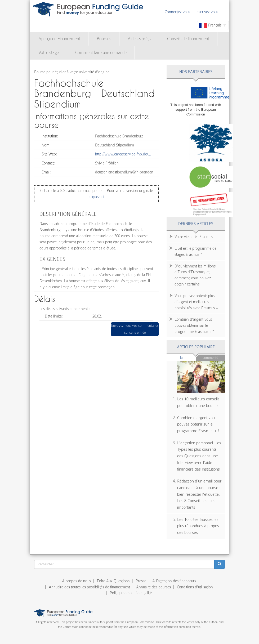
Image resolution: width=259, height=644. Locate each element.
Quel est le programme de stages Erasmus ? (195, 251)
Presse (141, 581)
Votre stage (49, 53)
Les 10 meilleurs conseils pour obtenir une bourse (198, 402)
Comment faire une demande (101, 53)
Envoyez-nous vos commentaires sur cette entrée (135, 329)
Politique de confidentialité (131, 593)
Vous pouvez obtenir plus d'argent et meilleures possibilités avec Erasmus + (196, 302)
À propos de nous (76, 581)
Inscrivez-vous (207, 12)
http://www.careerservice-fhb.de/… (123, 154)
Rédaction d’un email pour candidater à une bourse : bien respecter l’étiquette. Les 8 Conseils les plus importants (199, 494)
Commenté (210, 358)
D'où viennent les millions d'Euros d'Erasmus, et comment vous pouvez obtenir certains (195, 275)
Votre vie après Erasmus (194, 237)
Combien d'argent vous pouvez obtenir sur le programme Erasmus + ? (194, 325)
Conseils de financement (188, 39)
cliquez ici (96, 197)
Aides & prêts (139, 39)
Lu (188, 357)
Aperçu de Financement (59, 39)
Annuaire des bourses (153, 587)
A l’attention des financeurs (174, 581)
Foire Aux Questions (113, 581)
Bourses (104, 39)
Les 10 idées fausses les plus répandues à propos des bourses (198, 526)
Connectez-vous (177, 12)
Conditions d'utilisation (195, 587)
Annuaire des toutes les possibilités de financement (89, 587)
